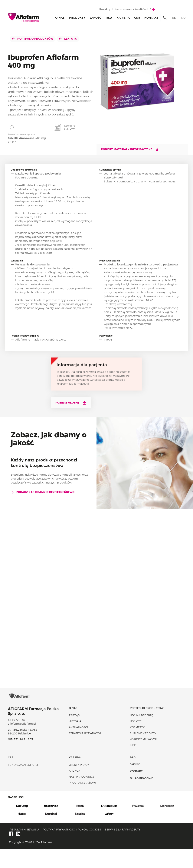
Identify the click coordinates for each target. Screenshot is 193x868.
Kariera (123, 19)
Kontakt (151, 19)
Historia (75, 741)
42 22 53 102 (17, 739)
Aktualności (78, 747)
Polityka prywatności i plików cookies (72, 849)
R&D (109, 19)
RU (183, 19)
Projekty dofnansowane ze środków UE (127, 11)
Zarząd (74, 735)
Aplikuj (74, 790)
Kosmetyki (138, 747)
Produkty (77, 19)
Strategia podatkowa (85, 753)
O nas (60, 19)
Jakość (95, 19)
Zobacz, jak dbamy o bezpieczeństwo (43, 492)
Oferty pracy (79, 784)
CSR (137, 19)
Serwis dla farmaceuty (123, 849)
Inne (133, 764)
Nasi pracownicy (82, 796)
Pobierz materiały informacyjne (130, 149)
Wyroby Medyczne (144, 759)
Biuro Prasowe (141, 797)
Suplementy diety (143, 753)
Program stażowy (83, 802)
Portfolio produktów (33, 39)
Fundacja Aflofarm (23, 784)
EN (174, 19)
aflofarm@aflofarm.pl (22, 743)
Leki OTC (68, 39)
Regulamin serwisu (24, 849)
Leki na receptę (141, 735)
